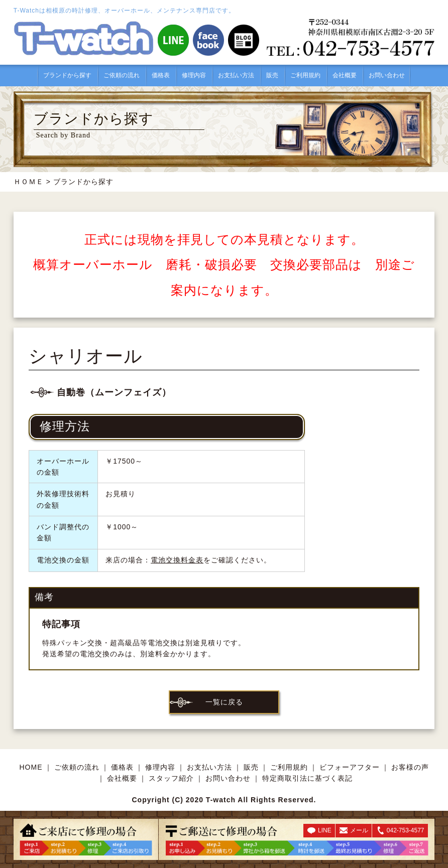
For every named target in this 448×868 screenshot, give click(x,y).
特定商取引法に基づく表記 (307, 778)
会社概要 (345, 75)
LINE (325, 830)
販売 (272, 75)
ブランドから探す (67, 75)
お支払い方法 (236, 75)
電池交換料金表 (177, 560)
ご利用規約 (305, 75)
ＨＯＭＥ (29, 182)
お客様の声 (410, 767)
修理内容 (194, 75)
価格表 (161, 75)
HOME (31, 767)
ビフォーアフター (350, 767)
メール (359, 830)
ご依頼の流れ (122, 75)
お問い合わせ (387, 75)
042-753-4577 (406, 830)
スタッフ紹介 (171, 778)
